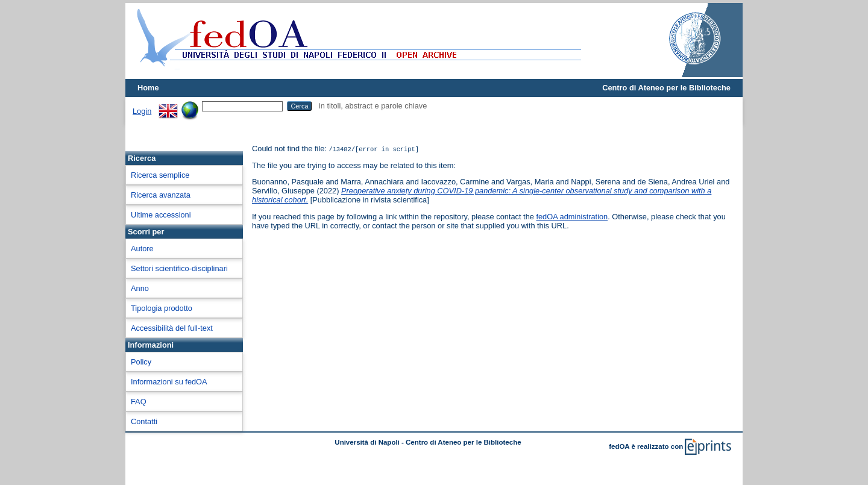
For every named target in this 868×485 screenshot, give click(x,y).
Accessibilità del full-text (172, 328)
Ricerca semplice (160, 175)
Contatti (144, 421)
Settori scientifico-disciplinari (179, 268)
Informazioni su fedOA (169, 382)
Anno (140, 288)
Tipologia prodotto (162, 308)
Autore (142, 249)
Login (142, 111)
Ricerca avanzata (161, 195)
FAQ (139, 402)
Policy (141, 362)
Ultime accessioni (161, 215)
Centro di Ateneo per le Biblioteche (666, 88)
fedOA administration (572, 217)
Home (148, 88)
